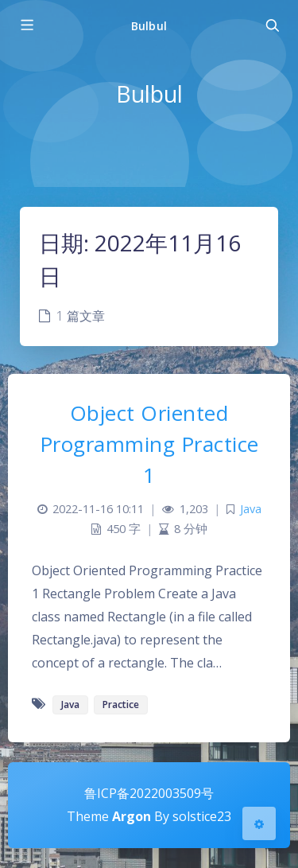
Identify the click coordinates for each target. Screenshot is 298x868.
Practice (121, 705)
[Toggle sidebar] (26, 25)
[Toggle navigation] (272, 25)
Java (251, 509)
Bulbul (149, 26)
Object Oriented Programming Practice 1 (149, 444)
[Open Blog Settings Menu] (259, 823)
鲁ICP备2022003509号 (149, 793)
